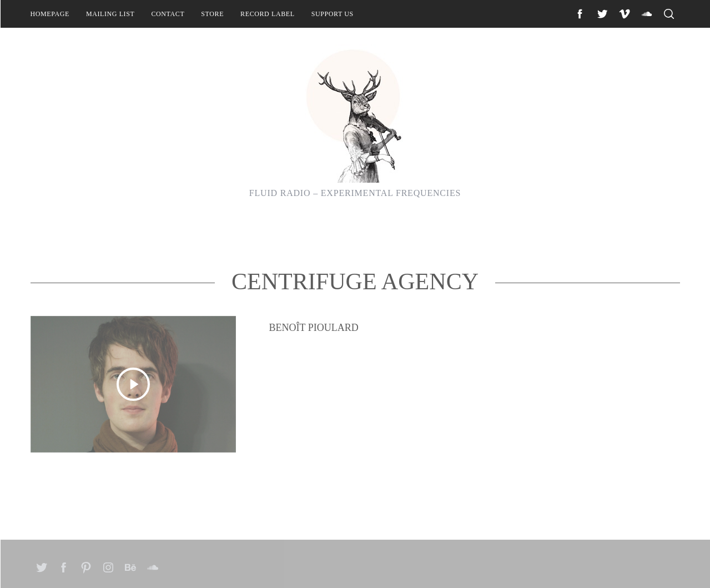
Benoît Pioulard (314, 385)
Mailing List (110, 14)
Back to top (649, 565)
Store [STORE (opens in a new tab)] (212, 14)
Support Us (333, 14)
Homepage (50, 14)
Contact (168, 14)
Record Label (268, 14)
